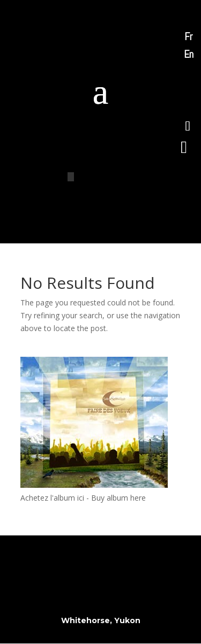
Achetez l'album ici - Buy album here (83, 498)
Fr (188, 36)
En (189, 54)
